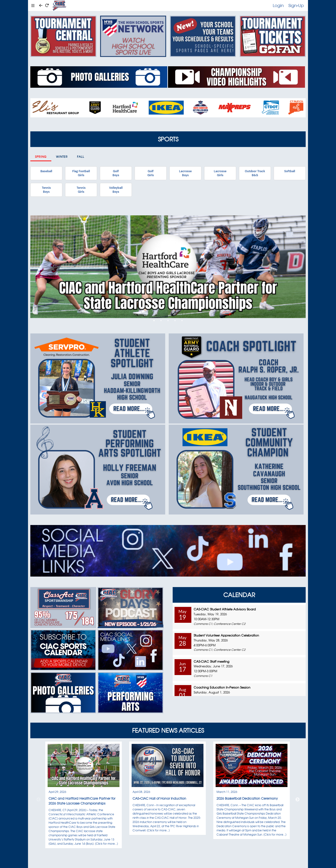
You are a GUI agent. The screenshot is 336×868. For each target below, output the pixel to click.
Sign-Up (296, 5)
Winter (62, 157)
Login (278, 5)
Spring (41, 157)
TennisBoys (46, 190)
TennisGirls (81, 190)
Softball (290, 171)
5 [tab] (182, 321)
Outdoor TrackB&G (255, 173)
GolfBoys (116, 173)
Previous (38, 800)
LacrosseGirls (220, 173)
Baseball (46, 171)
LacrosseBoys (185, 173)
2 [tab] (161, 321)
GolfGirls (151, 173)
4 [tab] (175, 321)
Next (297, 800)
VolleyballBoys (116, 190)
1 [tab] (154, 321)
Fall (81, 157)
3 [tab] (168, 321)
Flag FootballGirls (81, 173)
